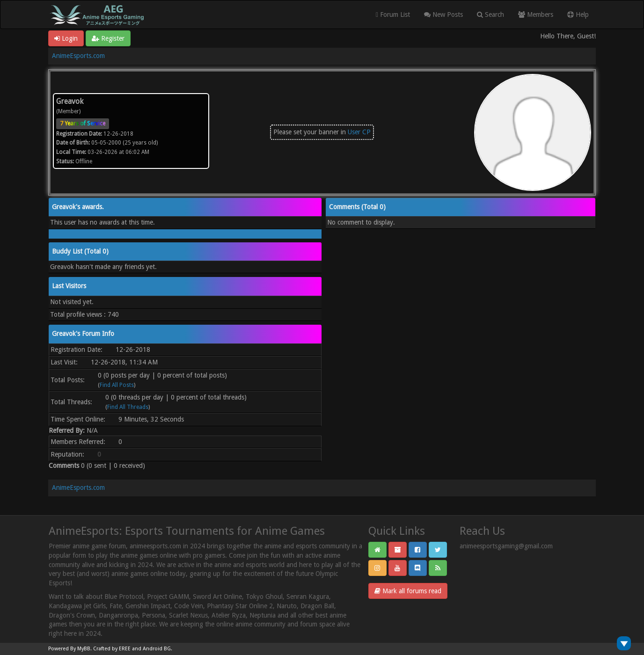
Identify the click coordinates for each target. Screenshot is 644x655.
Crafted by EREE (112, 649)
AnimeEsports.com (78, 56)
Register (108, 38)
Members (536, 15)
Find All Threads (128, 407)
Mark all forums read (408, 591)
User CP (359, 132)
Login (66, 38)
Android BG (157, 649)
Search (490, 15)
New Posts (443, 15)
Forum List (393, 15)
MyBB (84, 649)
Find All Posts (117, 385)
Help (578, 15)
